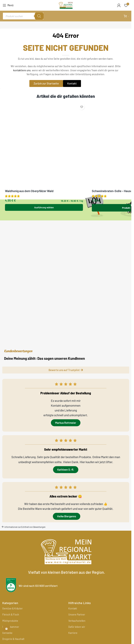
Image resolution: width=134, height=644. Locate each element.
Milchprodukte (10, 621)
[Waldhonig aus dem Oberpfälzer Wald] (44, 104)
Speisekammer (11, 627)
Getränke (7, 633)
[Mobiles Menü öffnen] (8, 5)
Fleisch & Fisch (11, 615)
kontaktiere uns (22, 70)
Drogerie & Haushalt (13, 639)
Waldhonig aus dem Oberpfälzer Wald (29, 110)
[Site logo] (66, 5)
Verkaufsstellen (77, 621)
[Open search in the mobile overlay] (23, 16)
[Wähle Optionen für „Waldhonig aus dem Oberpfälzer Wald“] (44, 127)
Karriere (73, 633)
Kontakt (73, 608)
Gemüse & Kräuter (12, 608)
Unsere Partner (77, 615)
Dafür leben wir (77, 627)
